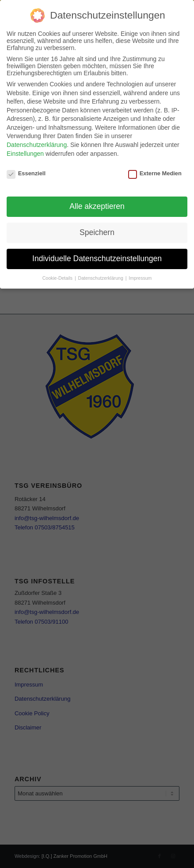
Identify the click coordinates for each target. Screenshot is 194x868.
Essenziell (26, 173)
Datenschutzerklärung (37, 145)
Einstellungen (25, 154)
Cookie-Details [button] (58, 278)
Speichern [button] (97, 232)
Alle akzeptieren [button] (97, 206)
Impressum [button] (140, 278)
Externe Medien (155, 173)
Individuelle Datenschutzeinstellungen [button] (97, 258)
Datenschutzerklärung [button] (101, 278)
